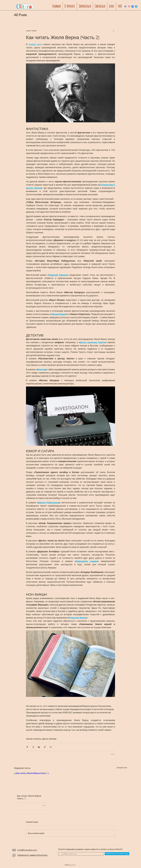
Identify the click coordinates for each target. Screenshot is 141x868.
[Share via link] (45, 747)
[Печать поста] (51, 747)
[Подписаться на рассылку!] (117, 854)
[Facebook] (125, 6)
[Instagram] (129, 6)
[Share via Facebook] (27, 747)
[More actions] (114, 31)
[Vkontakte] (133, 6)
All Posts (20, 15)
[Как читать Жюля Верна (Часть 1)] (31, 782)
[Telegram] (136, 6)
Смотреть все (122, 768)
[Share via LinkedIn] (39, 747)
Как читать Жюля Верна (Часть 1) (29, 797)
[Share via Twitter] (33, 747)
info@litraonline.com (27, 850)
